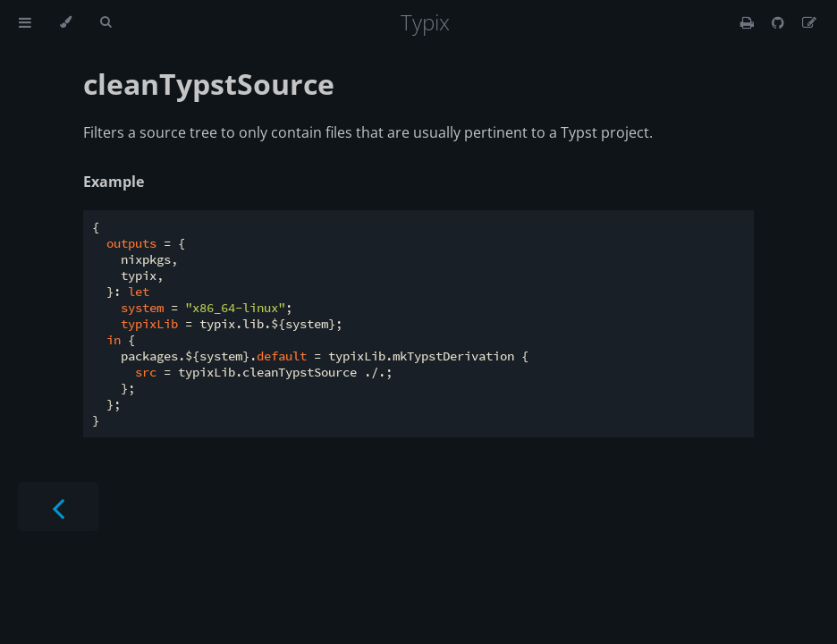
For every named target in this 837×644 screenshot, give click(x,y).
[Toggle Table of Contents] (25, 22)
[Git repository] (780, 22)
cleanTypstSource (209, 84)
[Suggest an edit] (809, 22)
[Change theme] (66, 22)
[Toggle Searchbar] (106, 22)
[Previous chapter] (58, 507)
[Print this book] (749, 22)
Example (114, 182)
